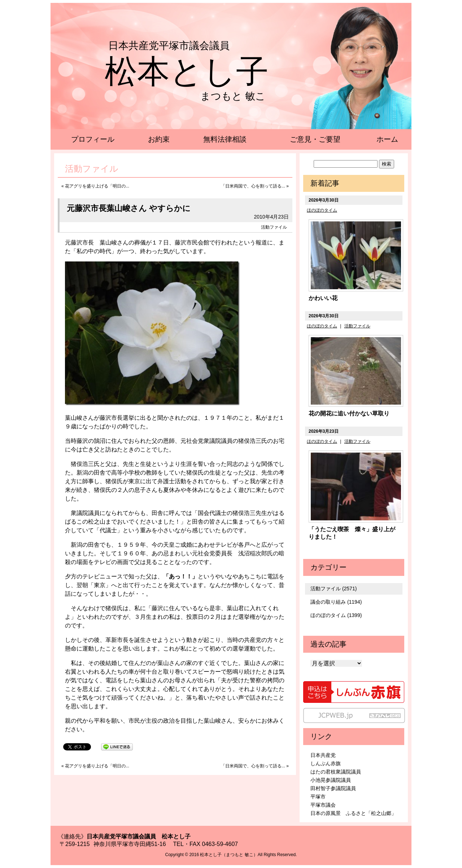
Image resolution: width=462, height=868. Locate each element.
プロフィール (93, 139)
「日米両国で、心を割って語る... (253, 186)
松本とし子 (187, 71)
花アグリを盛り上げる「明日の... (97, 186)
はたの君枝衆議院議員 (336, 772)
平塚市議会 (323, 805)
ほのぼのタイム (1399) (336, 615)
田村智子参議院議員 (333, 788)
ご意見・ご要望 (315, 139)
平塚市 (318, 797)
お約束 (159, 139)
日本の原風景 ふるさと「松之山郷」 (353, 813)
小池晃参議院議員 (331, 780)
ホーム (387, 139)
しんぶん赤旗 (326, 763)
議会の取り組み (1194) (336, 602)
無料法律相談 (225, 139)
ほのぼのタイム (322, 210)
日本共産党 (323, 755)
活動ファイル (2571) (334, 589)
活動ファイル (274, 227)
